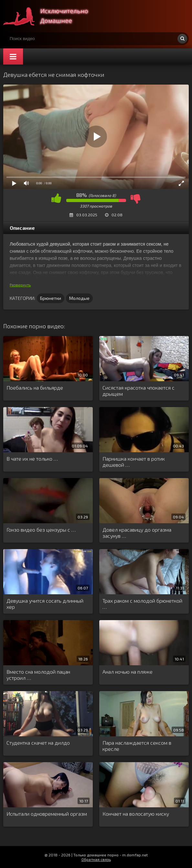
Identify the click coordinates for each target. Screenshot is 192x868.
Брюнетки (51, 298)
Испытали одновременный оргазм (47, 814)
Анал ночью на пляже (128, 672)
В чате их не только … (32, 459)
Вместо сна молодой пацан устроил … (38, 675)
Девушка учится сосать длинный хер (45, 604)
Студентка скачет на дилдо (38, 743)
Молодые (79, 298)
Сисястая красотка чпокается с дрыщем (139, 391)
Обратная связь (96, 859)
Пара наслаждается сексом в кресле (137, 746)
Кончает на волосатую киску (136, 814)
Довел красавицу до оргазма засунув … (137, 533)
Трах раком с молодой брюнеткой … (142, 604)
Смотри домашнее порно (52, 16)
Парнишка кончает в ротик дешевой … (134, 462)
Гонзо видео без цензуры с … (41, 530)
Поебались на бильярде (35, 388)
